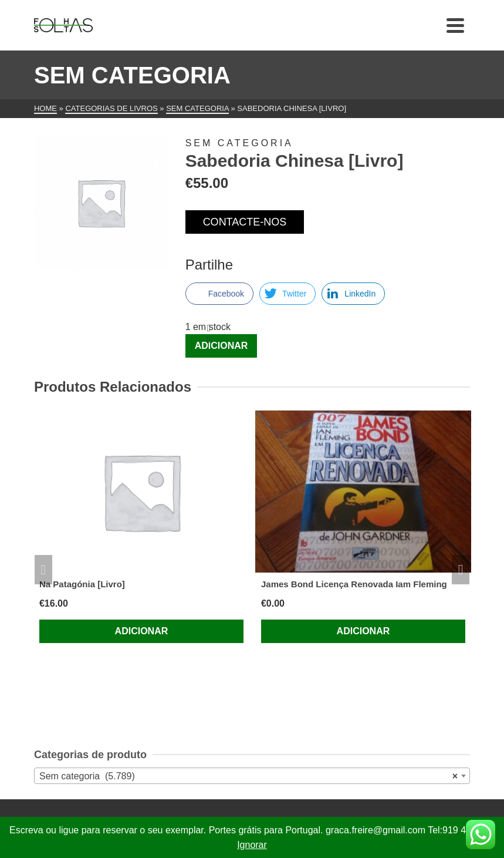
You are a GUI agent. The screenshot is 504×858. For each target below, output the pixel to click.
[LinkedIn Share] (353, 294)
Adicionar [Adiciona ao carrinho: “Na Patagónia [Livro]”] (142, 631)
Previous (43, 570)
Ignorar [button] (252, 845)
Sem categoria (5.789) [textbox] (248, 776)
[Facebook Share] (219, 294)
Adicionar (221, 346)
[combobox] (252, 776)
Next (461, 570)
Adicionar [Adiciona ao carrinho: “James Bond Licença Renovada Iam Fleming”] (363, 631)
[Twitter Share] (287, 294)
